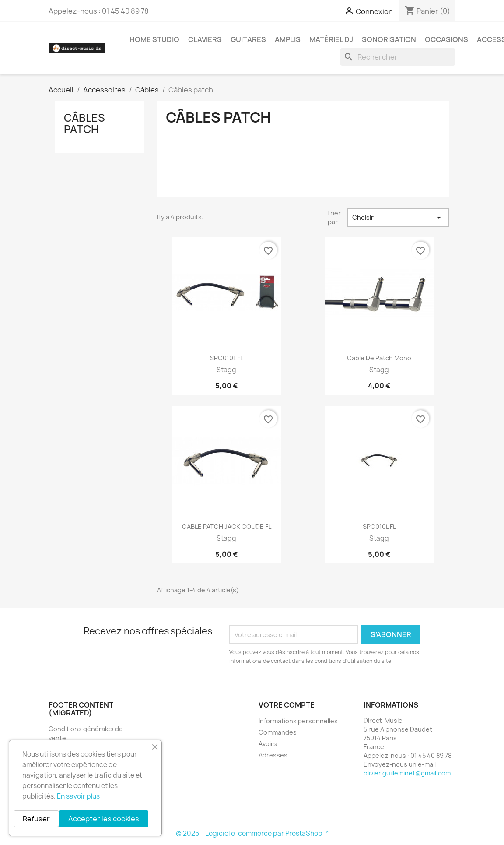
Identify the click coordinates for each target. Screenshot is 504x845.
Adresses (273, 755)
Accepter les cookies (104, 819)
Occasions (446, 39)
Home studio (154, 39)
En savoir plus (78, 796)
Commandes (278, 732)
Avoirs (268, 744)
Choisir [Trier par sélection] (398, 218)
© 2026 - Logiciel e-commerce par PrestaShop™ (252, 833)
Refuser (36, 819)
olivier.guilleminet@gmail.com (407, 773)
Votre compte (287, 705)
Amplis (288, 39)
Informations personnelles (298, 721)
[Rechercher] (398, 57)
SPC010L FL (227, 358)
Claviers (205, 39)
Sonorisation (389, 39)
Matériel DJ (331, 39)
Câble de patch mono (379, 358)
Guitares (248, 39)
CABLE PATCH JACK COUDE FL (227, 526)
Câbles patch (84, 123)
